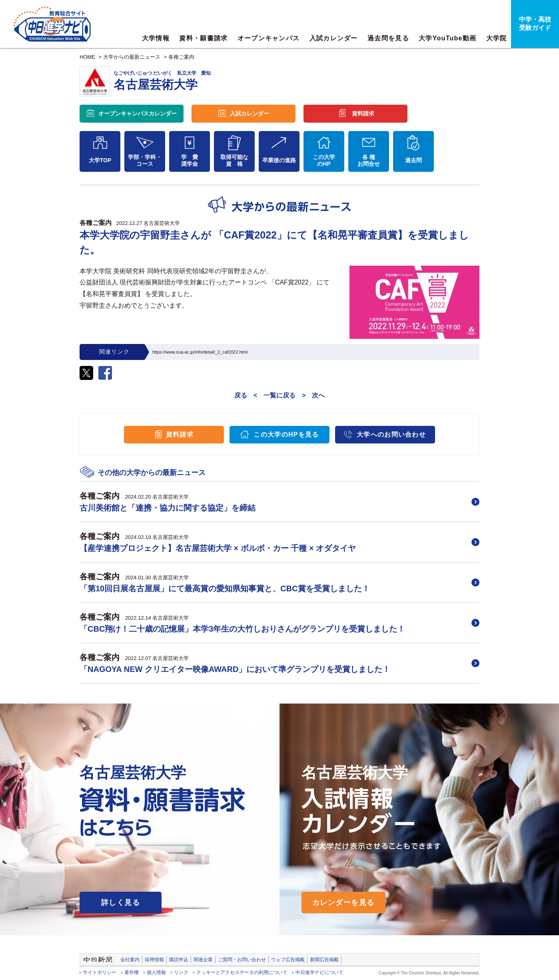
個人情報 (156, 972)
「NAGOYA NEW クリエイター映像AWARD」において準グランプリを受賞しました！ (235, 669)
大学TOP (100, 160)
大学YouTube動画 (447, 38)
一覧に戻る (279, 395)
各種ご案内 (181, 57)
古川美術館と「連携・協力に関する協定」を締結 (168, 508)
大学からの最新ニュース (132, 57)
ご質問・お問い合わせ (242, 960)
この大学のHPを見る (286, 434)
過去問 (413, 160)
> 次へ (313, 395)
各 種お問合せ (369, 160)
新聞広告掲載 (324, 960)
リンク (181, 972)
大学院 (497, 38)
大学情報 (156, 38)
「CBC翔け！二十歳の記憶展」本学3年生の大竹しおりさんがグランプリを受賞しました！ (242, 629)
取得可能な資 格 (234, 160)
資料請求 (363, 113)
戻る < (246, 395)
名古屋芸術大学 (162, 223)
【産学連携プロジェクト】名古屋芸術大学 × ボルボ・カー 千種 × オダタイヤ (218, 548)
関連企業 (203, 960)
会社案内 (130, 960)
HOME (87, 57)
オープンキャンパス (269, 38)
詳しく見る (121, 902)
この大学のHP (324, 160)
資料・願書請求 (203, 38)
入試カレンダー (334, 38)
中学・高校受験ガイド (535, 24)
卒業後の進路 (279, 160)
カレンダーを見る (343, 902)
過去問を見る (388, 38)
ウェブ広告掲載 (288, 960)
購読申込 (179, 960)
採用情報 (154, 960)
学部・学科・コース (145, 160)
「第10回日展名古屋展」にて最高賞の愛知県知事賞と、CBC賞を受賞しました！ (225, 588)
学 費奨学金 (190, 160)
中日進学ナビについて (319, 972)
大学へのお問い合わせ (391, 434)
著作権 (132, 972)
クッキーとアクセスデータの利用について (242, 972)
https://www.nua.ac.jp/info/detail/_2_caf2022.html (200, 352)
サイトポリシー (100, 972)
